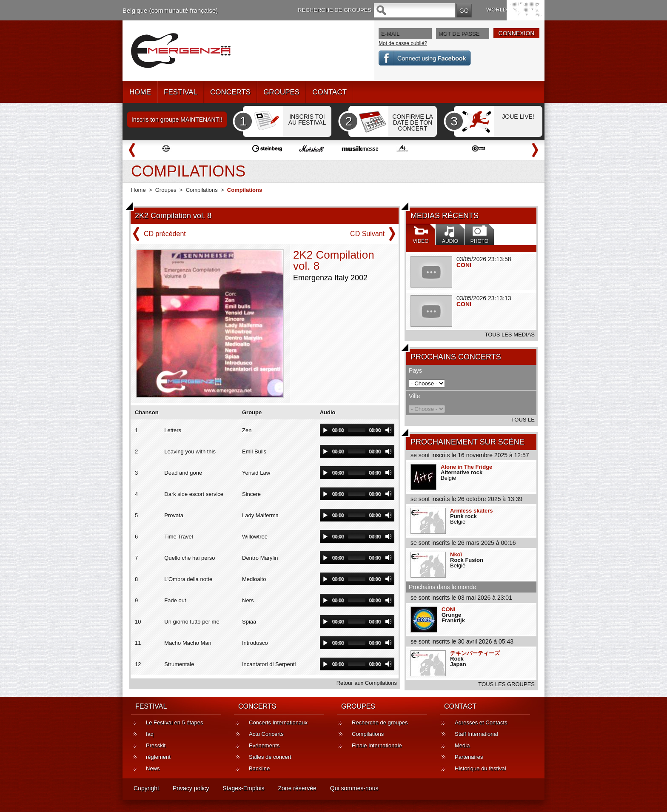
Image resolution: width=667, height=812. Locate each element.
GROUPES (281, 92)
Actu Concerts (266, 734)
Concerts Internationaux (278, 722)
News (153, 768)
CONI (464, 265)
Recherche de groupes (380, 722)
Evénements (264, 745)
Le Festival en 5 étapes (174, 722)
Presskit (156, 745)
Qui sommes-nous (354, 788)
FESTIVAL (181, 92)
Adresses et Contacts (481, 722)
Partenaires (469, 757)
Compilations (202, 190)
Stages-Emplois (244, 788)
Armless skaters (471, 511)
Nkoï (456, 554)
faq (150, 734)
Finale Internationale (377, 745)
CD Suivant (367, 234)
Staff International (476, 734)
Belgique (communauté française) (170, 10)
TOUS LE (523, 420)
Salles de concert (270, 757)
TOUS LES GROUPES (506, 684)
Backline (259, 768)
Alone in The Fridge (466, 467)
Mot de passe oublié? (403, 43)
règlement (158, 757)
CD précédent (165, 234)
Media (462, 745)
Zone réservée (297, 788)
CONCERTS (230, 92)
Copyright (146, 788)
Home (138, 190)
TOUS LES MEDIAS (510, 335)
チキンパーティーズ (475, 653)
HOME (140, 92)
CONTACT (329, 92)
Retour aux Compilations (367, 683)
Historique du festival (480, 768)
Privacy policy (191, 788)
